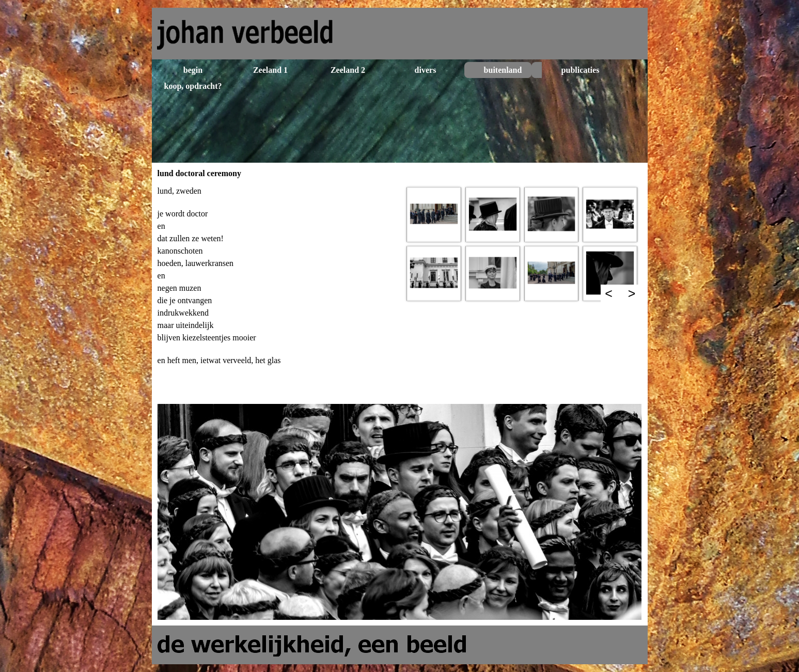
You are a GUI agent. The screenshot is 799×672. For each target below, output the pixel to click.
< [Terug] (609, 293)
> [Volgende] (632, 293)
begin (193, 70)
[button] (434, 214)
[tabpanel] (277, 291)
